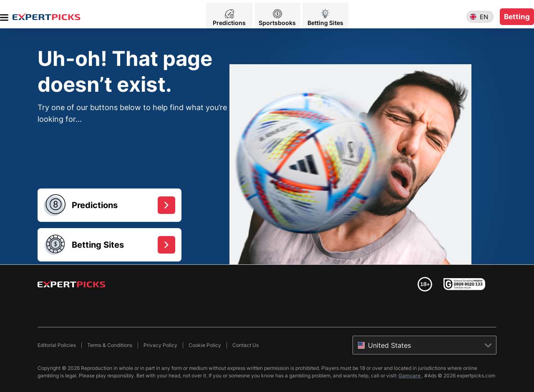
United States (389, 345)
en (484, 14)
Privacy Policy (160, 345)
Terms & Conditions (110, 345)
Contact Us (246, 345)
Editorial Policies (57, 345)
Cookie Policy (205, 345)
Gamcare (410, 376)
